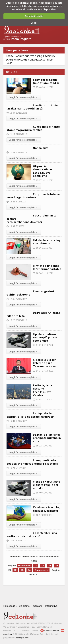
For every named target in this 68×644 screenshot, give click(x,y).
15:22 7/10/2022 (43, 446)
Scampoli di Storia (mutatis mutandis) (46, 81)
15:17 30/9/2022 (43, 515)
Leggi (34, 23)
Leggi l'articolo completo (24, 97)
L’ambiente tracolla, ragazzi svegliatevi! (46, 509)
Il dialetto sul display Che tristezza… (47, 242)
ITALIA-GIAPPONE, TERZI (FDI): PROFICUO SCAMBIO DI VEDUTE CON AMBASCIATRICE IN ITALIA (30, 59)
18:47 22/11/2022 (17, 113)
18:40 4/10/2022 (43, 493)
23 (22, 570)
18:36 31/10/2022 (43, 273)
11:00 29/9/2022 (16, 541)
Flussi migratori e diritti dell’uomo (30, 293)
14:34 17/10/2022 (43, 371)
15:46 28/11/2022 (43, 87)
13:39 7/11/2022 (16, 226)
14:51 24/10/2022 (43, 345)
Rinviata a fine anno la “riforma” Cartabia (47, 267)
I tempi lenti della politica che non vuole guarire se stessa (32, 462)
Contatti (37, 606)
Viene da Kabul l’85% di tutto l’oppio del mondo (46, 485)
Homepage (9, 606)
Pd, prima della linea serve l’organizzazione (33, 196)
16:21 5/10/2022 (16, 468)
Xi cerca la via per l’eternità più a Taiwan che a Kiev (45, 363)
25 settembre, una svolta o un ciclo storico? (32, 535)
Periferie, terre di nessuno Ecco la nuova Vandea (44, 390)
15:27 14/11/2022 (43, 180)
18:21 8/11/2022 (16, 202)
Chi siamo (24, 606)
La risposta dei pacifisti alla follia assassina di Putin (31, 415)
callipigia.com (22, 638)
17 (35, 566)
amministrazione (50, 630)
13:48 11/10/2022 (43, 400)
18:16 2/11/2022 (43, 248)
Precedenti (24, 566)
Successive (41, 570)
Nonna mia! (41, 148)
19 (49, 566)
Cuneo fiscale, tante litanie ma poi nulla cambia (33, 128)
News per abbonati (18, 50)
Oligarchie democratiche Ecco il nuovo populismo (42, 171)
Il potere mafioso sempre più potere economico (45, 337)
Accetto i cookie (34, 16)
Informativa (51, 606)
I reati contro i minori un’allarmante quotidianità (34, 107)
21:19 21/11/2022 (17, 134)
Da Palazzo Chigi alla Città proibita (33, 314)
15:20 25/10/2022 (17, 320)
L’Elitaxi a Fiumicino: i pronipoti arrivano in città (47, 438)
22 (15, 570)
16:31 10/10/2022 (17, 421)
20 (56, 566)
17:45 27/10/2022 (17, 299)
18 (43, 566)
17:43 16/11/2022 (17, 153)
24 (29, 570)
